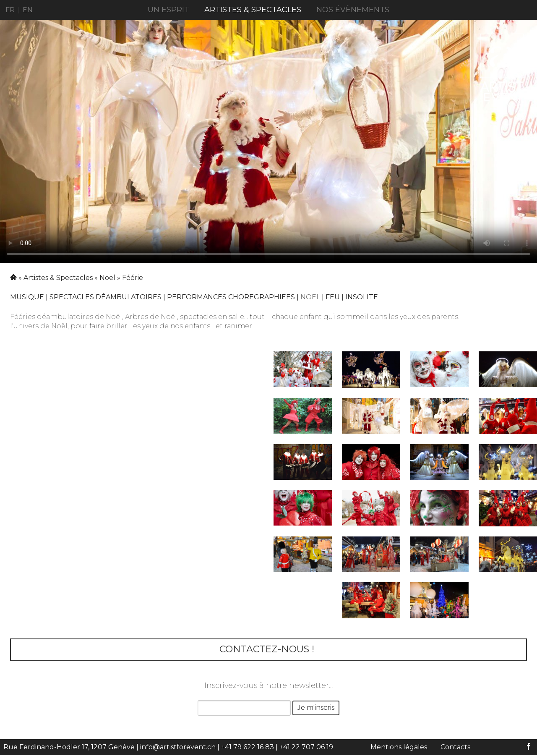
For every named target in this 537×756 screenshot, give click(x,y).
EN (28, 10)
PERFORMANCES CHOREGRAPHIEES (231, 297)
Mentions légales (399, 747)
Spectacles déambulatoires (106, 297)
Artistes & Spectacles (253, 10)
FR (10, 10)
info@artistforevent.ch (178, 747)
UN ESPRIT (168, 10)
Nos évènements (353, 10)
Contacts (455, 747)
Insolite (362, 297)
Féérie (133, 278)
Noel (107, 278)
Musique (27, 297)
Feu (333, 297)
